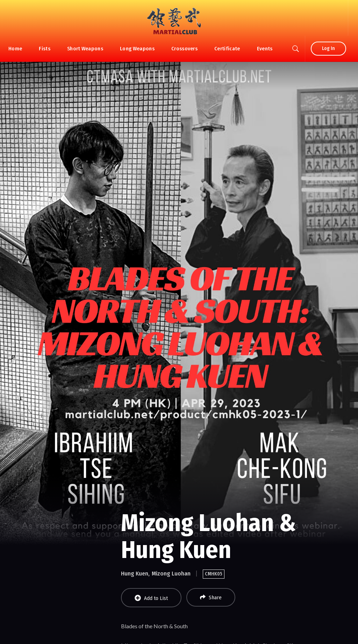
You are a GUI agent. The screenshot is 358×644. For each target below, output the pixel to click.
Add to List (151, 598)
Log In (328, 48)
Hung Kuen (135, 574)
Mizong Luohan (171, 574)
